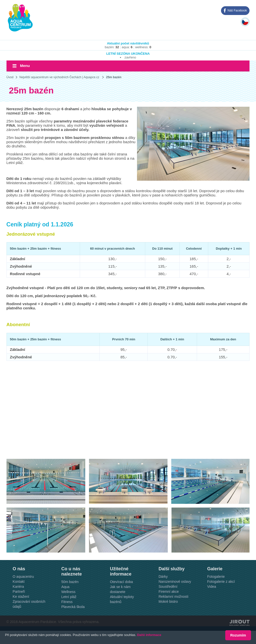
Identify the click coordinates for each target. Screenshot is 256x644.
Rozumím (238, 635)
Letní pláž (69, 597)
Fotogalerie (216, 577)
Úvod (10, 77)
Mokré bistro (168, 602)
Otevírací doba (121, 582)
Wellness (68, 592)
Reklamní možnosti (173, 597)
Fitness (67, 602)
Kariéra (18, 587)
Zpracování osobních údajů (29, 604)
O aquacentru (23, 577)
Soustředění (168, 587)
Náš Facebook (237, 10)
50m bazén (70, 582)
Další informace (149, 635)
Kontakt (19, 582)
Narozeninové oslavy (175, 582)
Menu (25, 66)
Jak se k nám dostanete (120, 589)
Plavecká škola (73, 607)
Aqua (65, 587)
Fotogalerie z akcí (221, 582)
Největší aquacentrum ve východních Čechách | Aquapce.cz (59, 77)
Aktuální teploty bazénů (122, 599)
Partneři (19, 592)
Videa (212, 587)
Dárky (163, 577)
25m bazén (114, 77)
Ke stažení (21, 597)
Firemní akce (169, 592)
